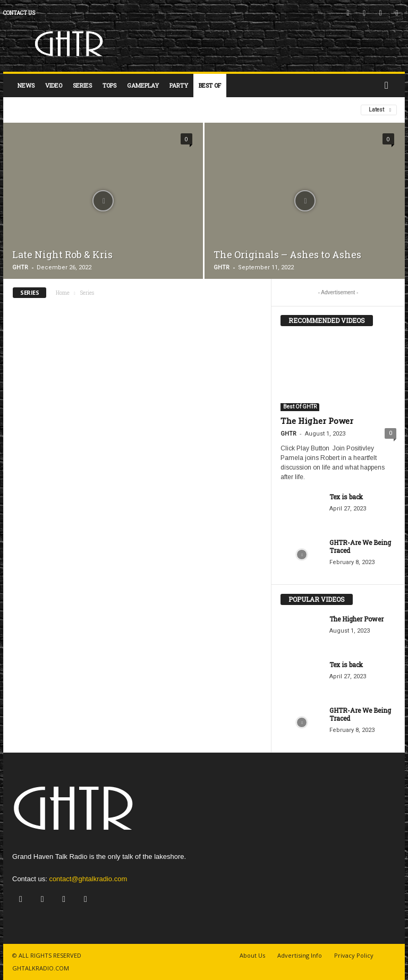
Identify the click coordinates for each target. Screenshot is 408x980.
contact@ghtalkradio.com (88, 879)
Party (179, 85)
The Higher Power (317, 421)
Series (82, 85)
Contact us (19, 13)
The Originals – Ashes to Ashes (287, 254)
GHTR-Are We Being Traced (360, 546)
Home (63, 293)
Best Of (210, 85)
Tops (109, 85)
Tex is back (346, 497)
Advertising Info (300, 955)
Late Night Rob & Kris (62, 254)
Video (54, 85)
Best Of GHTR (300, 407)
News (26, 85)
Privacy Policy (354, 955)
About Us (252, 955)
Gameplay (143, 85)
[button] (389, 86)
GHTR (20, 267)
